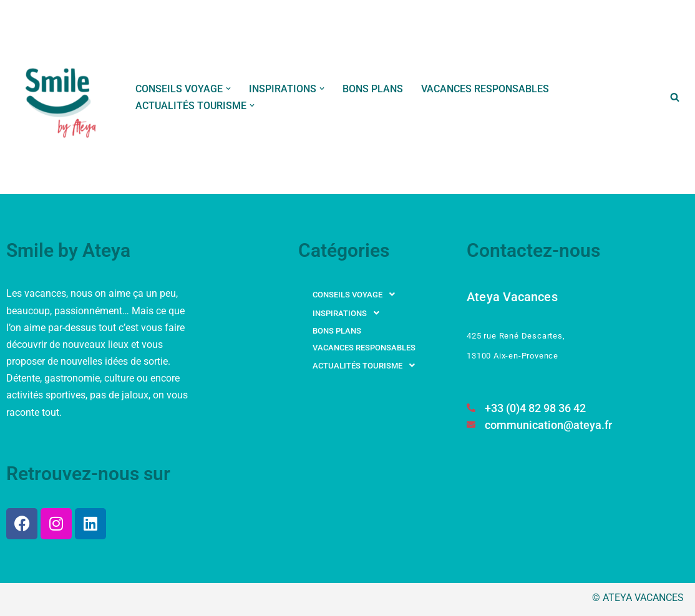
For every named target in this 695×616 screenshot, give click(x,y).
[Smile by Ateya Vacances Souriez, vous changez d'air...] (62, 97)
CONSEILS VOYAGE (357, 294)
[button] (228, 89)
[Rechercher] (675, 97)
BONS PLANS (373, 89)
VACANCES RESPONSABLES (485, 89)
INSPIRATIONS (349, 313)
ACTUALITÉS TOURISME (367, 365)
